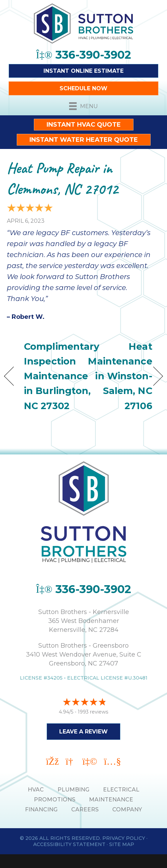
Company (127, 809)
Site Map (122, 844)
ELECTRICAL (121, 790)
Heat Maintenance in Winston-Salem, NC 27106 (120, 376)
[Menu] (83, 106)
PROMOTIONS (55, 800)
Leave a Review (83, 732)
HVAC (36, 790)
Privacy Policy (124, 838)
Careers (85, 809)
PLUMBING (73, 790)
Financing (41, 809)
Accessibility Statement (69, 844)
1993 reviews (93, 712)
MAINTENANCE (111, 800)
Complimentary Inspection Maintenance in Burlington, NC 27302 (62, 376)
